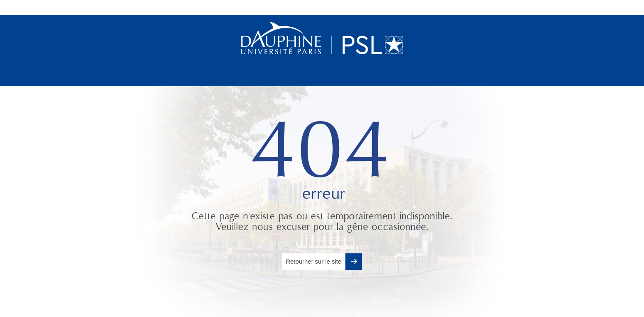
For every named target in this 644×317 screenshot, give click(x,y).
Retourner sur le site (314, 261)
